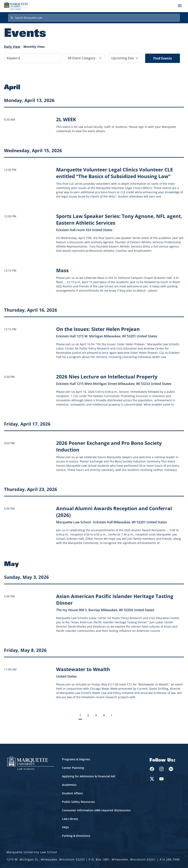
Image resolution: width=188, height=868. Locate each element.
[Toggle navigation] (180, 6)
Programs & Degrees (76, 759)
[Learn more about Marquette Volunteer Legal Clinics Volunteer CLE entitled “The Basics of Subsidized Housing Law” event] (114, 173)
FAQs (65, 827)
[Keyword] (33, 58)
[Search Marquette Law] (94, 18)
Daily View (12, 47)
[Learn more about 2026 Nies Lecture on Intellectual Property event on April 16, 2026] (107, 377)
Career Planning (73, 768)
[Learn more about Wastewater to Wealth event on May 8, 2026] (83, 669)
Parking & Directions (76, 836)
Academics (69, 785)
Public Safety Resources (78, 802)
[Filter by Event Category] (85, 58)
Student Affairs (72, 793)
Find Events (163, 58)
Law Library (70, 819)
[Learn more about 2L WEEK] (66, 119)
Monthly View (34, 47)
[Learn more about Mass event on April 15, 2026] (62, 270)
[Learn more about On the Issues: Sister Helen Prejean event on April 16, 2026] (98, 329)
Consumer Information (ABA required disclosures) (96, 810)
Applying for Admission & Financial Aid (89, 776)
